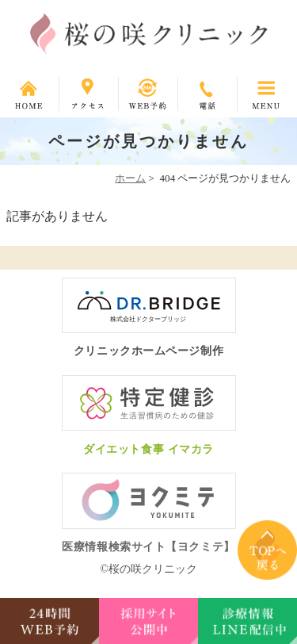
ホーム (130, 178)
